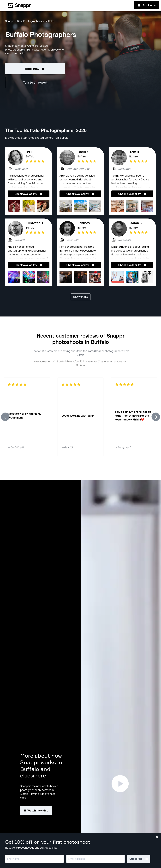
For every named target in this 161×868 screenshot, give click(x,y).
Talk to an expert (35, 82)
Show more (81, 297)
